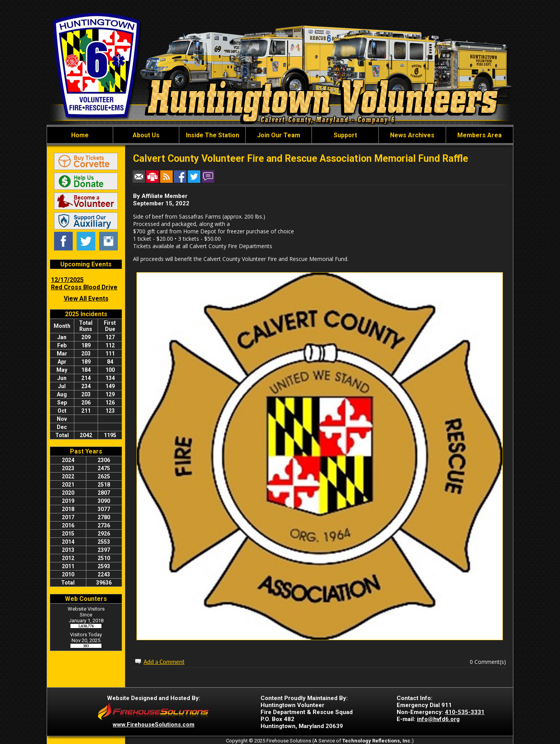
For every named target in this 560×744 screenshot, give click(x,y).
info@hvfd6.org (438, 719)
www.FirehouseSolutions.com (154, 725)
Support (345, 135)
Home (80, 135)
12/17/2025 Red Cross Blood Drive (84, 284)
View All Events (86, 298)
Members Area (479, 135)
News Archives (412, 135)
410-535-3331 (465, 712)
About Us (146, 135)
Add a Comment (164, 662)
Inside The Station (213, 135)
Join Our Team (279, 135)
